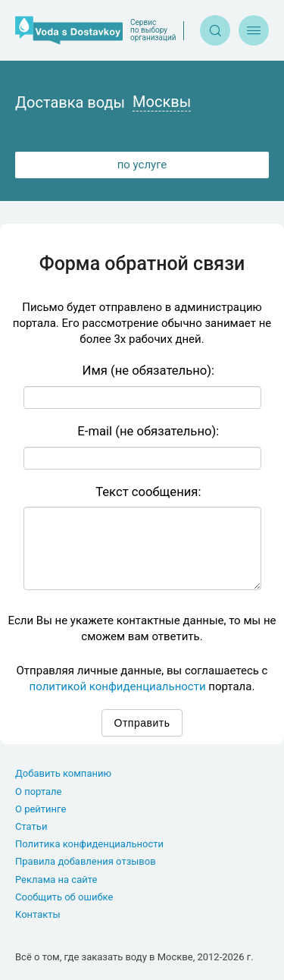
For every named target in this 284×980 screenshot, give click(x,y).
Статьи (31, 826)
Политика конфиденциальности (89, 844)
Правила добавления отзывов (86, 861)
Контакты (38, 914)
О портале (39, 792)
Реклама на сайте (56, 879)
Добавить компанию (63, 773)
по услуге (142, 165)
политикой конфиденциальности (118, 686)
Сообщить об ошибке (64, 897)
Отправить (142, 723)
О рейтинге (41, 809)
